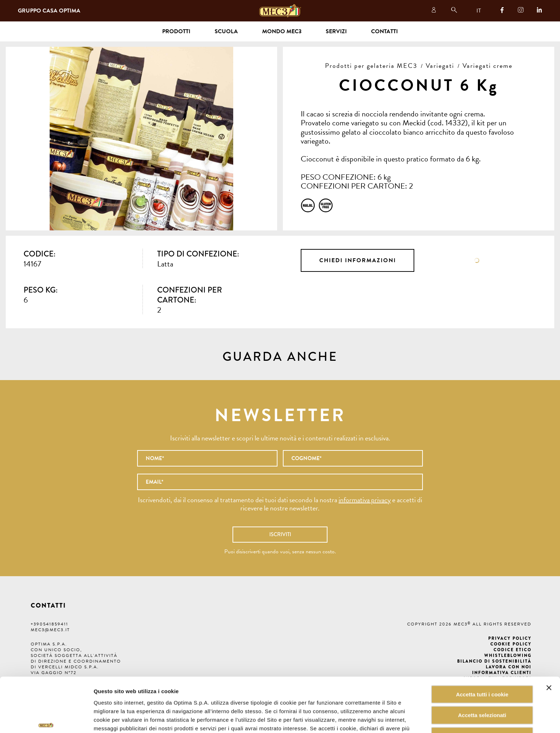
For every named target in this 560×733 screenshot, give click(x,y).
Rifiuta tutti (482, 695)
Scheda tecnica (477, 260)
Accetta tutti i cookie (482, 653)
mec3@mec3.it (50, 630)
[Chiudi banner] (549, 647)
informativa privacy (365, 500)
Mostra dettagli (362, 719)
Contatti (384, 31)
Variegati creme (487, 66)
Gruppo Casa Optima (49, 11)
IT (479, 11)
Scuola (226, 31)
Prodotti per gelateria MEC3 (371, 66)
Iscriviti (280, 534)
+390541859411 (49, 624)
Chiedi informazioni (358, 260)
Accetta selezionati (482, 674)
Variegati (440, 66)
